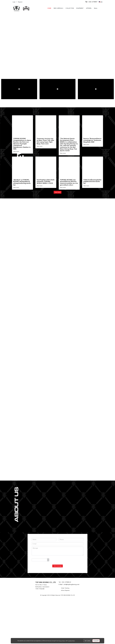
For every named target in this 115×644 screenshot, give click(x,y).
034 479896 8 (66, 629)
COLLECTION (70, 8)
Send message (58, 613)
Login (14, 2)
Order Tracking (65, 635)
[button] (101, 8)
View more (16, 199)
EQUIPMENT (80, 8)
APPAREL (89, 8)
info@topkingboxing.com (71, 632)
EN (101, 2)
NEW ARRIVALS (58, 8)
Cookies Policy (71, 641)
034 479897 (91, 2)
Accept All (96, 641)
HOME (49, 8)
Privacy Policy (62, 641)
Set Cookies (88, 641)
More (96, 8)
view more (58, 239)
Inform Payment (65, 638)
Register (20, 2)
